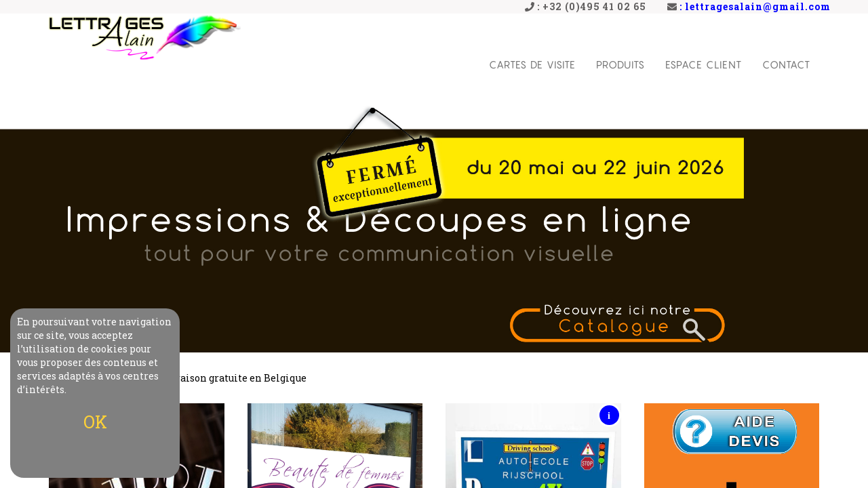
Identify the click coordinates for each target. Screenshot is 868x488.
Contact (786, 64)
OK (95, 422)
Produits (620, 64)
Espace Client (704, 64)
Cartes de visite (532, 64)
